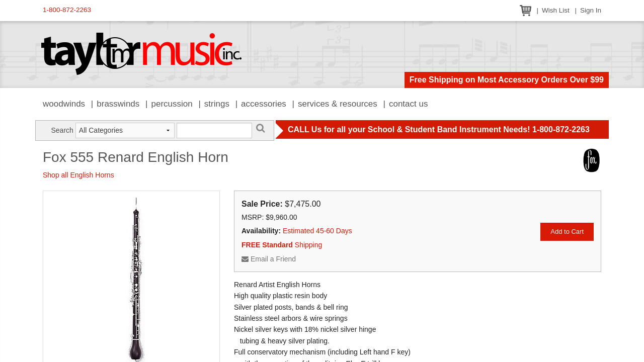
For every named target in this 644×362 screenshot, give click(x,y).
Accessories (264, 104)
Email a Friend (269, 259)
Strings (217, 104)
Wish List (556, 10)
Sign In (591, 10)
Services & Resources (338, 104)
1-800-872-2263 (67, 10)
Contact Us (409, 104)
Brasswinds (118, 104)
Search (62, 130)
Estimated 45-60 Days (317, 231)
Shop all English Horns (78, 175)
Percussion (172, 104)
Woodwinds (64, 104)
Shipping (282, 245)
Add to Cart (567, 232)
